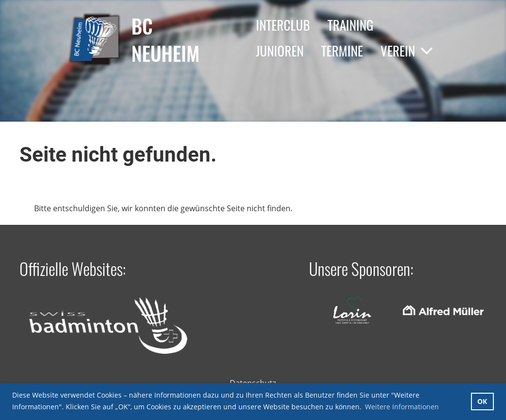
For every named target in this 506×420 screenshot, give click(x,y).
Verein (407, 51)
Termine (342, 51)
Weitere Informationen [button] (402, 407)
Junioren (280, 51)
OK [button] (482, 401)
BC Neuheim (165, 39)
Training (350, 25)
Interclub (283, 25)
